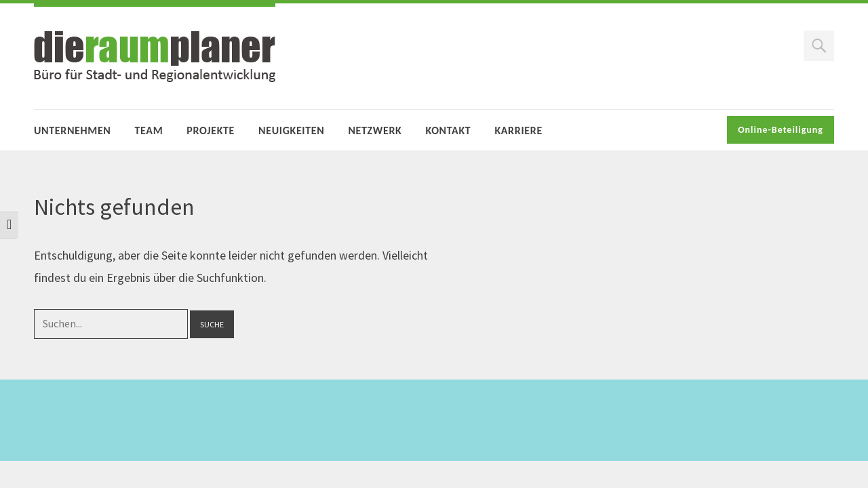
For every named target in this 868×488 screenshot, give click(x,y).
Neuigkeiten (291, 130)
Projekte (211, 130)
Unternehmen (73, 130)
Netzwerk (375, 130)
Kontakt (448, 130)
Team (149, 130)
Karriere (518, 130)
